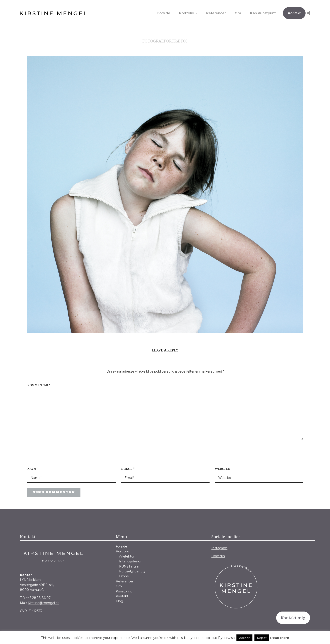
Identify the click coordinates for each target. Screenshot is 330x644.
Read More (280, 638)
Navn (33, 469)
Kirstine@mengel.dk (44, 603)
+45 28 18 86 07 (38, 598)
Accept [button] (244, 638)
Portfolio (187, 13)
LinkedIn (218, 556)
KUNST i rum (129, 566)
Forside (164, 13)
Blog (119, 601)
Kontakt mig (293, 618)
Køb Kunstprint (263, 13)
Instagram (219, 548)
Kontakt (294, 13)
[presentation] (56, 455)
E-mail (128, 469)
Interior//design (131, 561)
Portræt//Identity (132, 571)
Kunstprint (124, 591)
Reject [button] (262, 638)
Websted (223, 469)
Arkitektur (127, 556)
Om (238, 13)
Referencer (216, 13)
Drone (124, 576)
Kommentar (39, 385)
